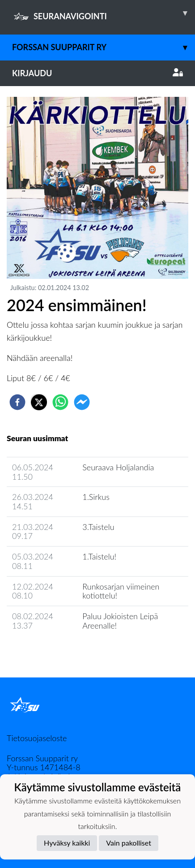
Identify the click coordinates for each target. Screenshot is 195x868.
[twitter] (39, 402)
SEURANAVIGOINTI (104, 13)
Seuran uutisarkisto (46, 651)
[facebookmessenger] (82, 402)
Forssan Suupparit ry (104, 47)
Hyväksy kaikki (67, 843)
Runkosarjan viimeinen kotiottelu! (121, 591)
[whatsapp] (60, 402)
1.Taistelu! (99, 556)
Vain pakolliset (129, 843)
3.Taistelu (98, 527)
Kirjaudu (97, 73)
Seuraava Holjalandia (118, 467)
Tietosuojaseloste (37, 738)
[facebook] (17, 402)
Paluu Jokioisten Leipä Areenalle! (120, 621)
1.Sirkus (96, 497)
